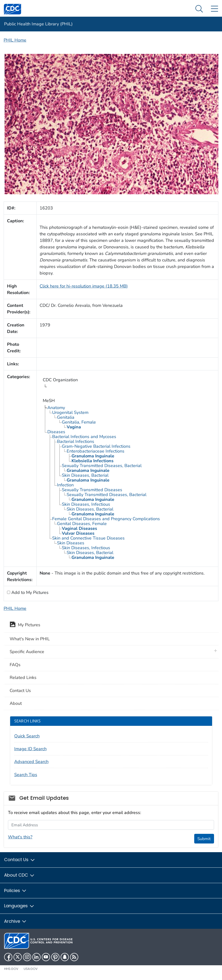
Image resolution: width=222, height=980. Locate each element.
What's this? (20, 837)
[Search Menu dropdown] (199, 9)
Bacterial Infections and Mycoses (84, 437)
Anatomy (56, 408)
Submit (204, 839)
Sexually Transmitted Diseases (92, 490)
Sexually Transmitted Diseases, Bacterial (102, 466)
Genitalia (66, 417)
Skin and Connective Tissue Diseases (88, 538)
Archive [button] (15, 921)
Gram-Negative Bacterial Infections (96, 446)
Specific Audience (27, 652)
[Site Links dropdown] (214, 9)
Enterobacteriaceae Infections (96, 451)
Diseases (56, 432)
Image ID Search (30, 749)
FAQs (15, 665)
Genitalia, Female (79, 422)
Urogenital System (70, 412)
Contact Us (20, 691)
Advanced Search (31, 762)
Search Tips (26, 775)
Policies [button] (15, 890)
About (16, 703)
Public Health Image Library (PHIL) (38, 24)
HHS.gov (11, 969)
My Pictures (25, 625)
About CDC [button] (19, 875)
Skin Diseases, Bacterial (85, 475)
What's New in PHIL (30, 639)
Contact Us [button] (20, 860)
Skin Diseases (71, 543)
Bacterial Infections (76, 441)
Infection (65, 485)
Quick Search (27, 736)
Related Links (23, 677)
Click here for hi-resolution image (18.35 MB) (84, 286)
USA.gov (31, 969)
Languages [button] (19, 906)
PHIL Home (15, 40)
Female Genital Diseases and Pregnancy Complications (106, 519)
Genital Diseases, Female (82, 524)
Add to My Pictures (29, 592)
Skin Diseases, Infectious (86, 504)
